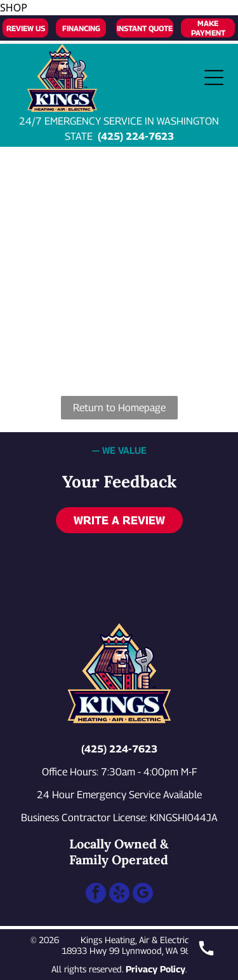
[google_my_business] (143, 895)
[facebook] (96, 895)
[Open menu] (214, 78)
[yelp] (119, 895)
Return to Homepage (119, 408)
